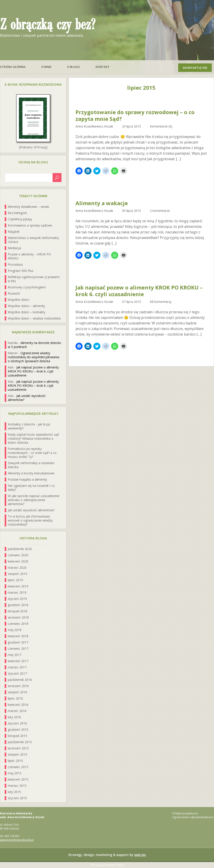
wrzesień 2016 (18, 686)
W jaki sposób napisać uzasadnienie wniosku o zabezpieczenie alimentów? (34, 500)
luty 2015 (14, 792)
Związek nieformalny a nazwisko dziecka (31, 465)
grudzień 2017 (18, 642)
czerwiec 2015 (18, 767)
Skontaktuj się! (195, 68)
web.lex (140, 855)
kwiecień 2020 (18, 561)
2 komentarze (160, 211)
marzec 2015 (17, 786)
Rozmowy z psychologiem (27, 287)
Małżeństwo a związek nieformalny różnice (33, 240)
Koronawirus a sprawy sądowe (30, 225)
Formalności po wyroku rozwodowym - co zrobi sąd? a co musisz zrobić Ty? (32, 453)
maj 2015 (15, 773)
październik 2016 (20, 680)
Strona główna (13, 67)
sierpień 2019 (17, 574)
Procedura (15, 264)
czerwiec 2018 (18, 624)
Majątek (14, 232)
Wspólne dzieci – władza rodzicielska (34, 318)
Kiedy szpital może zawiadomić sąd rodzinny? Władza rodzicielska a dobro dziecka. (33, 438)
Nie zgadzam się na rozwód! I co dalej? (31, 488)
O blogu (73, 67)
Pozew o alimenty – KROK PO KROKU (29, 256)
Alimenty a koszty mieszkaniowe (31, 473)
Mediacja (14, 248)
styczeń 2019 (17, 599)
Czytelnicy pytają (20, 219)
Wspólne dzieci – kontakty (26, 312)
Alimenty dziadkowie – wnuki (28, 207)
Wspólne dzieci (18, 300)
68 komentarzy (161, 302)
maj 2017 (15, 655)
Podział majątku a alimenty (27, 479)
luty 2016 (14, 717)
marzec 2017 (17, 667)
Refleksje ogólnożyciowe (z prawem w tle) (34, 279)
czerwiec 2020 (18, 555)
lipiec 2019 (15, 580)
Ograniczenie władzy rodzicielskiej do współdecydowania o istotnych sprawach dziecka (34, 357)
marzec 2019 (17, 592)
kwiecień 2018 (18, 636)
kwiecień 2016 (18, 705)
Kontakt (103, 67)
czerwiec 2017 (18, 648)
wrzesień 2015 (18, 748)
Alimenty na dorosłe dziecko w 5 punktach (35, 345)
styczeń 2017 (17, 673)
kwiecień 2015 (18, 779)
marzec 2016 (17, 711)
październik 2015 (20, 742)
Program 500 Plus (21, 271)
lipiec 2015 (15, 761)
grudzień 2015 (18, 729)
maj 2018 (15, 630)
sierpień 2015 (17, 754)
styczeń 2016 (17, 723)
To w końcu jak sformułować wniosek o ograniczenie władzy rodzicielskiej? (30, 520)
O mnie (46, 67)
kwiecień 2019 (18, 586)
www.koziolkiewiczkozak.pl (17, 840)
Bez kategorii (17, 213)
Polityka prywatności (185, 813)
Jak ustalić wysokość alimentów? (27, 398)
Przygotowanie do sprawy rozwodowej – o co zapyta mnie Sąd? (135, 115)
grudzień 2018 (18, 605)
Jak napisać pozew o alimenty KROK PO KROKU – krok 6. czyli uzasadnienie (139, 291)
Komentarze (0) (161, 126)
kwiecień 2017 (18, 661)
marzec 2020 (17, 568)
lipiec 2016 (15, 698)
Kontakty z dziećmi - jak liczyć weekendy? (29, 426)
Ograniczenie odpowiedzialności (193, 817)
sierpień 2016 (17, 692)
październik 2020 (20, 549)
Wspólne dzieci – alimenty (26, 306)
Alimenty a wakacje (102, 203)
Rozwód (14, 293)
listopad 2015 (17, 736)
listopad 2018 (17, 611)
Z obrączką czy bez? (48, 25)
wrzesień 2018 (18, 617)
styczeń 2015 (17, 798)
